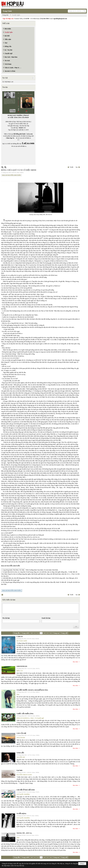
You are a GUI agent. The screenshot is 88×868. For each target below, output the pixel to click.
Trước (72, 167)
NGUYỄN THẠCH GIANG (24, 775)
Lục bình (19, 770)
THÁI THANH (21, 738)
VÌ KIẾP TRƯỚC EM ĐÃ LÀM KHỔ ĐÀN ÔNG (32, 690)
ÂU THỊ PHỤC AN (8, 82)
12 (38, 633)
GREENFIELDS (22, 666)
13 (41, 633)
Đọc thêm (75, 662)
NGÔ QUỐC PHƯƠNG (23, 794)
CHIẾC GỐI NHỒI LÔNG (25, 714)
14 (44, 633)
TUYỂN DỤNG (21, 814)
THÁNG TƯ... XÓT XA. (24, 833)
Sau (77, 167)
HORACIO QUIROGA (23, 718)
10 (32, 633)
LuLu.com (30, 134)
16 (51, 633)
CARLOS (20, 636)
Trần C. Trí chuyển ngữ (37, 718)
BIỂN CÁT (20, 671)
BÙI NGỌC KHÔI (22, 641)
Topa (18, 694)
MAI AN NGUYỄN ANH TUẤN (11, 175)
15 (48, 633)
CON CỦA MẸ (21, 733)
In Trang (2, 595)
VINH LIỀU (20, 753)
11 (35, 633)
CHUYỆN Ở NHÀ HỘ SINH (26, 790)
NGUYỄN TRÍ (21, 757)
